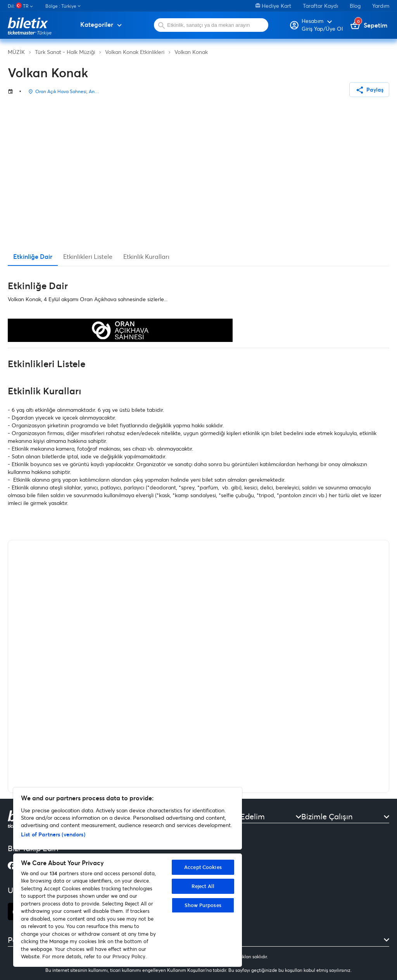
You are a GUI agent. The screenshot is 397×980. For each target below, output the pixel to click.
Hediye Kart (273, 6)
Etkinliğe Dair (33, 256)
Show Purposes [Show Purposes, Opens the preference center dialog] (203, 905)
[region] (128, 877)
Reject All (203, 886)
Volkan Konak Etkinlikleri (135, 52)
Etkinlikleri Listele (88, 256)
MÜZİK (16, 52)
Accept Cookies (203, 867)
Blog (355, 6)
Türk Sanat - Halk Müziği (65, 52)
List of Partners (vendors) (53, 834)
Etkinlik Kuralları (146, 256)
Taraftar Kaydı (320, 6)
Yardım (381, 6)
